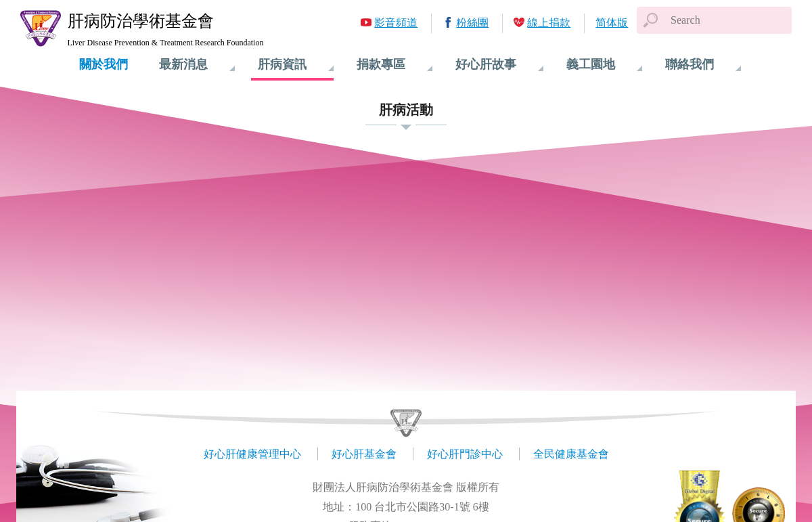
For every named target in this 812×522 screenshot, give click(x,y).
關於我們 (104, 64)
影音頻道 (396, 23)
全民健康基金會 (571, 454)
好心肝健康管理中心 (252, 454)
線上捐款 (549, 23)
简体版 (612, 23)
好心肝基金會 (364, 454)
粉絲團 (472, 23)
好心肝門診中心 (465, 454)
